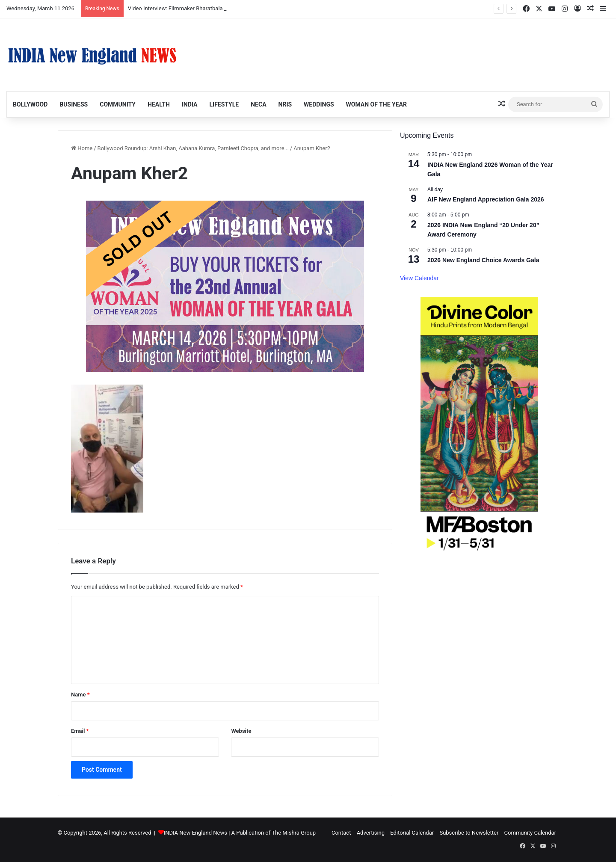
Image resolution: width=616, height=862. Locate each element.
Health (159, 104)
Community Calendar (530, 833)
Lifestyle (224, 104)
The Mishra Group (294, 833)
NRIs (285, 104)
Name (80, 695)
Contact (341, 833)
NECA (258, 104)
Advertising (371, 833)
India (190, 104)
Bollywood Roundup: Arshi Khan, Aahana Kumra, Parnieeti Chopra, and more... (193, 148)
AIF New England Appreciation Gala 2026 (486, 199)
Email (80, 731)
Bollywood (30, 104)
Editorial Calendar (412, 833)
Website (241, 731)
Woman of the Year (376, 104)
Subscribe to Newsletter (469, 833)
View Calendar (419, 278)
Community (118, 104)
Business (74, 104)
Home (82, 148)
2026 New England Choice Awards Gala (483, 260)
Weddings (319, 104)
